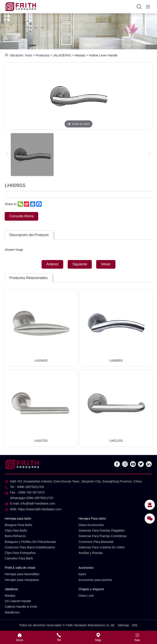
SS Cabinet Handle (18, 601)
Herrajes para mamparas (22, 580)
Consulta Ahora (21, 216)
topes (82, 574)
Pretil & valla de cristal (20, 568)
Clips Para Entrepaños (20, 553)
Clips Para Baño (16, 530)
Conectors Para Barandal (96, 542)
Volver (106, 264)
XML (135, 625)
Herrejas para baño (18, 519)
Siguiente (80, 264)
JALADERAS (62, 55)
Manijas (80, 55)
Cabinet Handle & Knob (21, 607)
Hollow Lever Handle (103, 55)
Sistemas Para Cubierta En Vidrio (101, 547)
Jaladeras (11, 589)
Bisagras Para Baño (18, 525)
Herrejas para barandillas (22, 574)
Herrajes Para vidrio (92, 519)
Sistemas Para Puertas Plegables (102, 530)
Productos (43, 55)
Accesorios (86, 568)
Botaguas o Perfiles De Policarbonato (30, 542)
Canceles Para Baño (19, 558)
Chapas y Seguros (91, 589)
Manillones (12, 612)
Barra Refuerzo (15, 536)
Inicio (29, 55)
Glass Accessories (91, 525)
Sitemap (123, 625)
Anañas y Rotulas (91, 553)
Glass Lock (86, 596)
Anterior (52, 264)
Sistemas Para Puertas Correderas (102, 536)
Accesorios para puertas (95, 580)
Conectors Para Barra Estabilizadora (30, 547)
